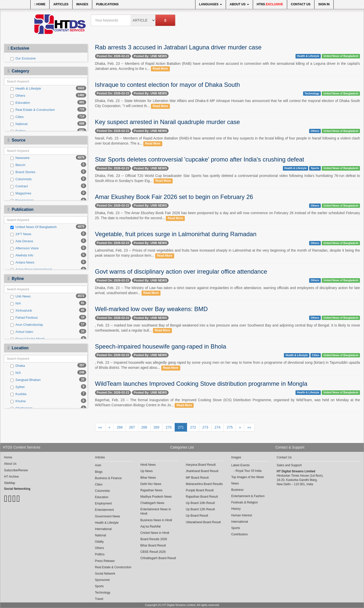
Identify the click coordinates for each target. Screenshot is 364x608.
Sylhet (17, 387)
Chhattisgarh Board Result (158, 558)
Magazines (21, 193)
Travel (99, 599)
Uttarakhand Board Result (203, 522)
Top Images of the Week (248, 477)
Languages (211, 4)
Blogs (99, 472)
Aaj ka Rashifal (150, 526)
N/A (16, 303)
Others (18, 96)
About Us (239, 4)
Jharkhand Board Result (202, 471)
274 (218, 427)
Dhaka (18, 366)
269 (156, 427)
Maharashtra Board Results (204, 484)
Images (82, 4)
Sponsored (102, 580)
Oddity (99, 542)
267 (132, 427)
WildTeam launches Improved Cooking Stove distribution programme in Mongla (201, 384)
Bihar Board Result (153, 545)
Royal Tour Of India (249, 471)
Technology (312, 93)
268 (144, 427)
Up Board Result (197, 516)
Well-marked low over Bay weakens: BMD (151, 309)
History (236, 509)
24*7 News (21, 234)
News (235, 483)
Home (40, 4)
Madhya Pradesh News (156, 497)
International (103, 529)
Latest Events (241, 465)
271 (181, 427)
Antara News (22, 262)
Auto (98, 465)
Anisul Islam (22, 332)
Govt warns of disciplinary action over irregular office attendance (181, 271)
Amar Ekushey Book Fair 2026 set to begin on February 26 (174, 197)
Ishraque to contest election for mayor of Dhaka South (168, 85)
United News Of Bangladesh (33, 227)
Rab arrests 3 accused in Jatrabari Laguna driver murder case (178, 47)
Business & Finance (108, 478)
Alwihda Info (22, 255)
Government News (108, 516)
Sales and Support (289, 465)
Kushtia (18, 394)
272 (193, 427)
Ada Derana (22, 241)
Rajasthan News (151, 490)
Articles (61, 4)
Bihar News (148, 478)
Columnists (21, 179)
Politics (100, 554)
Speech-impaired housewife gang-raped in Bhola (161, 346)
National (19, 124)
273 (205, 427)
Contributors (240, 534)
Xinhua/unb (21, 311)
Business (237, 490)
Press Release (105, 561)
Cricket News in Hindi (155, 533)
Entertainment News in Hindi (156, 511)
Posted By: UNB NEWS (150, 56)
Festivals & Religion (245, 502)
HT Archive (11, 477)
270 (168, 427)
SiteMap (10, 483)
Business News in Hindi (156, 520)
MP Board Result (197, 478)
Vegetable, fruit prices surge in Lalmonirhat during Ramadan (176, 234)
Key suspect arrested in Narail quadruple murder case (168, 122)
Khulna (18, 401)
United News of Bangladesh (341, 56)
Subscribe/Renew (16, 470)
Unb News (20, 296)
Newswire (20, 158)
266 (120, 427)
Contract (19, 186)
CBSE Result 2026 (153, 552)
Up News (146, 471)
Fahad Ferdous (24, 318)
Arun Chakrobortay (27, 325)
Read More (160, 69)
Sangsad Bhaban (26, 380)
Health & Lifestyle (26, 89)
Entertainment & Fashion (248, 496)
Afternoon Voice (25, 248)
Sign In (324, 4)
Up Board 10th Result (200, 503)
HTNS (270, 4)
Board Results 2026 (154, 539)
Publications (107, 4)
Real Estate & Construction (33, 110)
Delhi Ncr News (151, 484)
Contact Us (301, 4)
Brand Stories (23, 172)
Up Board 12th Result (200, 509)
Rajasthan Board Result (202, 497)
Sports (315, 168)
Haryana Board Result (201, 465)
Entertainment (105, 510)
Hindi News (148, 465)
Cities (17, 117)
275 (230, 427)
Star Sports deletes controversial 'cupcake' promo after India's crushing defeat (200, 159)
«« (100, 427)
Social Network (105, 574)
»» (249, 427)
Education (20, 103)
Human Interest (242, 515)
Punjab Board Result (200, 490)
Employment (104, 503)
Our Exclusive (23, 58)
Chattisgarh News (152, 503)
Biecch (18, 165)
